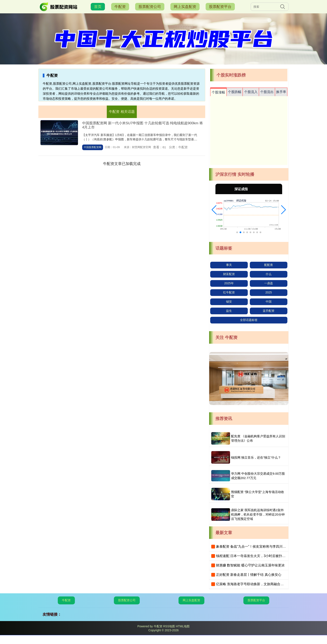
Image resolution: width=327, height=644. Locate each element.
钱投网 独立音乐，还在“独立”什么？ (256, 457)
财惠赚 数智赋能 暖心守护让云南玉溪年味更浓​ (250, 565)
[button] (214, 210)
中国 (269, 302)
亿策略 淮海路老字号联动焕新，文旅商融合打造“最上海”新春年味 (264, 584)
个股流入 (251, 92)
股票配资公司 (150, 7)
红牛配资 (229, 292)
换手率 (281, 92)
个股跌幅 (235, 92)
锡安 (229, 302)
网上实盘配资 (185, 7)
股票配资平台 (220, 7)
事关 (229, 265)
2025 (269, 292)
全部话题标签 (249, 320)
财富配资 (229, 274)
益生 (229, 311)
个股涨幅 (218, 92)
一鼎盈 (269, 283)
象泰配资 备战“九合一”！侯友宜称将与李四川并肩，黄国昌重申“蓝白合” (269, 547)
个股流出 (267, 92)
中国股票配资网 (93, 147)
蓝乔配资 (269, 311)
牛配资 (120, 7)
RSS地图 (169, 626)
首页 (98, 7)
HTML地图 (183, 626)
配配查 (269, 265)
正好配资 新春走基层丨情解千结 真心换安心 (249, 575)
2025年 (229, 283)
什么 (269, 274)
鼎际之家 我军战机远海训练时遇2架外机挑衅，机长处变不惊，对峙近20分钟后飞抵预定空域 (258, 514)
